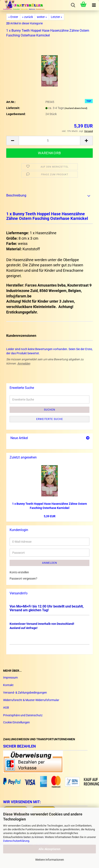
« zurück (28, 17)
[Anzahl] (49, 141)
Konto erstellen (19, 572)
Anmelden (24, 363)
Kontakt (8, 685)
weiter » (42, 17)
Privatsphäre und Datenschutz (23, 715)
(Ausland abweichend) (76, 108)
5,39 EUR (50, 516)
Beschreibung (16, 195)
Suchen (50, 410)
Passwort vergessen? (23, 579)
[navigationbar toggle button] (94, 5)
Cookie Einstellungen (16, 722)
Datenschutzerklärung (16, 841)
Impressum (10, 678)
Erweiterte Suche (50, 419)
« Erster (13, 17)
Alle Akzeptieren (49, 849)
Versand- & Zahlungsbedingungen (25, 693)
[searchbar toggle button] (73, 5)
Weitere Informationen (50, 860)
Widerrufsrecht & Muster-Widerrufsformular (31, 700)
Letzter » (56, 17)
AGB (6, 708)
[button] (13, 141)
